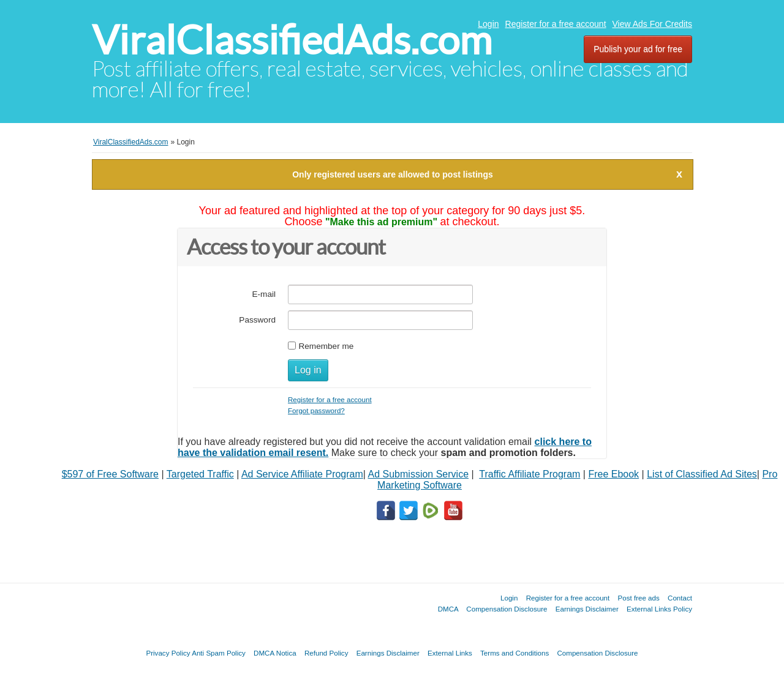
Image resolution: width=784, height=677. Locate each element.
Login (488, 24)
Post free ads (638, 598)
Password (257, 320)
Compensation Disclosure (507, 609)
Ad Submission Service (419, 474)
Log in (308, 370)
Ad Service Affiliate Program (302, 474)
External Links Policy (659, 609)
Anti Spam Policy (219, 653)
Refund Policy (326, 653)
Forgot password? (316, 410)
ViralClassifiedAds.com (292, 40)
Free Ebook (613, 474)
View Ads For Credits (652, 24)
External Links (450, 653)
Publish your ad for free (638, 49)
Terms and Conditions (514, 653)
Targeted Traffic (200, 474)
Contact (680, 598)
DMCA (448, 609)
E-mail (264, 294)
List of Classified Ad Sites (702, 474)
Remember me (326, 346)
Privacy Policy (168, 653)
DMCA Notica (275, 653)
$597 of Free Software (110, 474)
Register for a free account (556, 24)
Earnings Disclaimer (587, 609)
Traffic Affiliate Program (530, 474)
